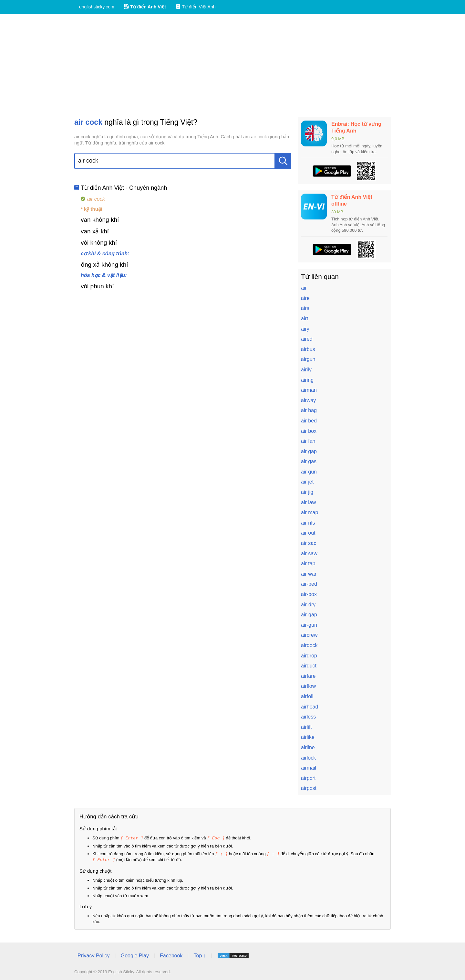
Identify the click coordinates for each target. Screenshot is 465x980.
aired (307, 339)
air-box (309, 594)
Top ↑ (200, 955)
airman (309, 390)
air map (310, 512)
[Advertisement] (232, 66)
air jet (307, 482)
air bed (309, 421)
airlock (308, 758)
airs (305, 308)
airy (305, 329)
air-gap (309, 615)
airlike (308, 737)
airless (308, 717)
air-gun (309, 625)
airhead (310, 707)
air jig (307, 492)
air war (309, 574)
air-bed (309, 584)
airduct (309, 666)
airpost (309, 788)
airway (308, 400)
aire (305, 298)
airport (308, 778)
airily (306, 370)
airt (305, 319)
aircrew (309, 635)
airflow (308, 686)
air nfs (308, 523)
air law (308, 502)
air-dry (308, 605)
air (304, 288)
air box (309, 431)
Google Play (135, 955)
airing (307, 380)
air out (308, 533)
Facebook (171, 955)
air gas (309, 461)
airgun (308, 359)
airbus (308, 349)
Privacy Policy (94, 955)
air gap (309, 451)
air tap (308, 564)
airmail (309, 768)
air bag (309, 410)
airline (308, 747)
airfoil (307, 696)
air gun (309, 472)
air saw (309, 554)
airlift (306, 727)
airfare (308, 676)
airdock (309, 645)
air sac (309, 543)
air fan (308, 441)
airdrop (309, 656)
